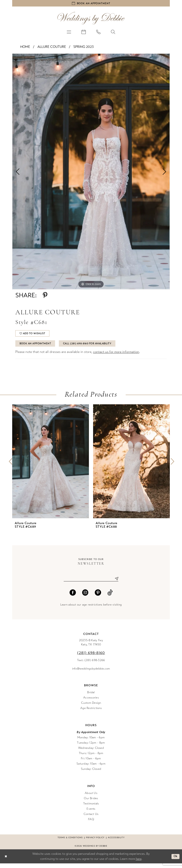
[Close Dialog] (6, 861)
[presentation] (51, 465)
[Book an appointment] (91, 4)
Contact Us (91, 819)
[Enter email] (91, 583)
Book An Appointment (38, 347)
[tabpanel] (91, 172)
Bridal (91, 697)
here (139, 863)
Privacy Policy (95, 842)
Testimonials (91, 808)
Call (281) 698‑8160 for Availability (95, 347)
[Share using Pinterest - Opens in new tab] (45, 296)
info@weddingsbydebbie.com (91, 673)
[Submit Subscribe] (115, 583)
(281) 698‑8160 (91, 657)
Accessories (91, 702)
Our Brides (91, 803)
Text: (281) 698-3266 (91, 665)
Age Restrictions (91, 713)
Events (91, 813)
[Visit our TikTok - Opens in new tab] (110, 597)
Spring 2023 (84, 48)
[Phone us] (98, 33)
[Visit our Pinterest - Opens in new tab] (98, 597)
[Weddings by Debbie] (91, 19)
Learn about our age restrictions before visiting (91, 609)
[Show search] (113, 33)
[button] (69, 33)
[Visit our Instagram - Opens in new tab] (85, 597)
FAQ (91, 824)
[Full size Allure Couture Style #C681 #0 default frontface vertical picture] (91, 172)
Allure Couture (52, 48)
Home (25, 48)
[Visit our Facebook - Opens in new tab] (73, 597)
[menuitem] (69, 33)
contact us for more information (116, 356)
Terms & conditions (70, 842)
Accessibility (116, 842)
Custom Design (91, 707)
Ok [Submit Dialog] (175, 861)
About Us (91, 798)
